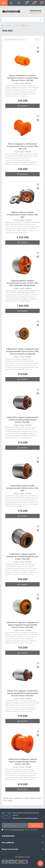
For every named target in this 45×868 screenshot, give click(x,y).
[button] (19, 3)
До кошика (22, 106)
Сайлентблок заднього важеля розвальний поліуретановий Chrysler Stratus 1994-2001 (22, 556)
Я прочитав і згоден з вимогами (21, 830)
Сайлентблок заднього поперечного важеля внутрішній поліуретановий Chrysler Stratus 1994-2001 (23, 693)
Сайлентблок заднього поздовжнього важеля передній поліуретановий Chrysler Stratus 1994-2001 (22, 625)
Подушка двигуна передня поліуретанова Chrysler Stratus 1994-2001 (22, 215)
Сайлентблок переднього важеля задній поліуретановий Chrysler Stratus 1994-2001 (23, 762)
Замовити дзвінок (35, 13)
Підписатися (36, 825)
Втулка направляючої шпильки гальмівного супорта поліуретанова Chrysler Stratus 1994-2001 (23, 78)
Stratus (16, 26)
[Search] (41, 20)
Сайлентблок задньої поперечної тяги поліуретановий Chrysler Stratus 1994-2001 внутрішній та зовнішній (22, 351)
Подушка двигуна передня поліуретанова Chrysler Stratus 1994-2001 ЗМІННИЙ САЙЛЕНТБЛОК (22, 283)
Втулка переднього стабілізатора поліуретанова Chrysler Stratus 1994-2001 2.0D (22, 146)
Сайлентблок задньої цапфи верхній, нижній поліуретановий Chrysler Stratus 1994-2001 (22, 420)
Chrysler (9, 26)
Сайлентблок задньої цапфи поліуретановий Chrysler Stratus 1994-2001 (22, 488)
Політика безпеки (18, 830)
